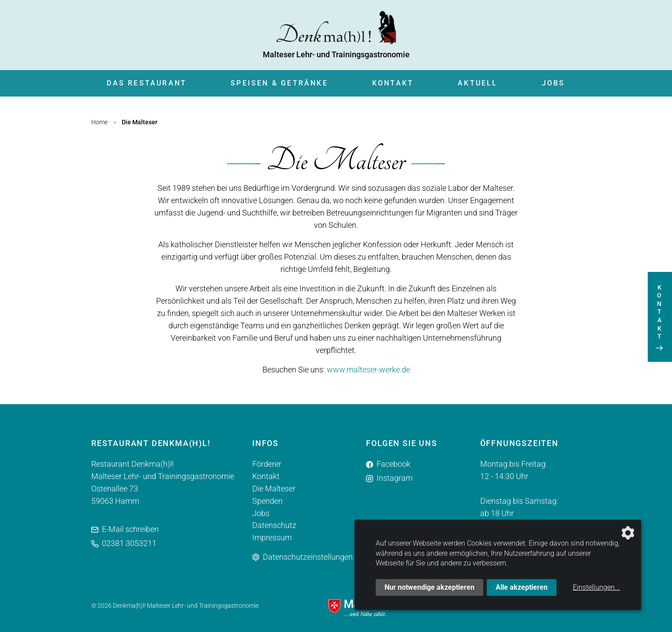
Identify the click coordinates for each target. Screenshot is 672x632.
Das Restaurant (147, 83)
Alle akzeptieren (522, 587)
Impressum (272, 538)
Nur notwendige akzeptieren (429, 587)
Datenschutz (274, 526)
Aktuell (478, 83)
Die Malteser (274, 489)
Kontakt (393, 83)
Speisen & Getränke (279, 83)
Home (99, 122)
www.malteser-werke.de (368, 370)
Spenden (267, 501)
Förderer (267, 464)
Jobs (554, 83)
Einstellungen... (596, 587)
